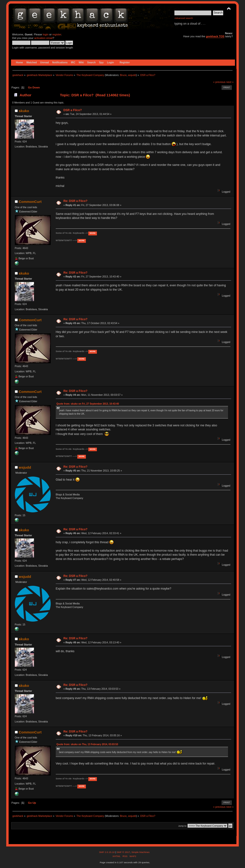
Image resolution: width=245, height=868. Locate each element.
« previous (219, 82)
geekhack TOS (215, 36)
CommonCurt (30, 202)
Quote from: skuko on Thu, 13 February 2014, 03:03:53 (87, 744)
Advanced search (184, 18)
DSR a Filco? (73, 110)
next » (230, 82)
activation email (43, 38)
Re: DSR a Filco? (75, 201)
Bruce (123, 75)
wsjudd (132, 75)
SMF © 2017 (123, 852)
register (57, 34)
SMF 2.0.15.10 (107, 852)
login (46, 34)
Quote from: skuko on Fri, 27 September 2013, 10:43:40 (88, 404)
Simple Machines (140, 852)
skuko (24, 111)
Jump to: (183, 826)
